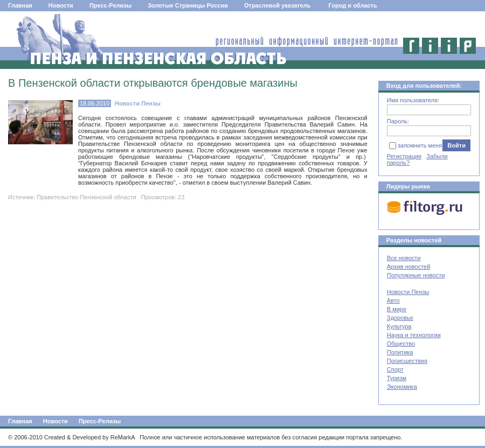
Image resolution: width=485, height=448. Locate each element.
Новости (61, 5)
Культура (399, 326)
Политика (400, 352)
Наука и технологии (414, 335)
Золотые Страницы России (188, 5)
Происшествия (407, 361)
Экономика (402, 387)
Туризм (397, 378)
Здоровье (400, 318)
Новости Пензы (408, 292)
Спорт (395, 369)
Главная (20, 5)
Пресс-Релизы (110, 5)
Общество (401, 344)
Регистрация (404, 156)
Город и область (353, 5)
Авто (393, 300)
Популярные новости (416, 275)
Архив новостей (409, 267)
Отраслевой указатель (278, 5)
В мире (397, 309)
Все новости (404, 258)
